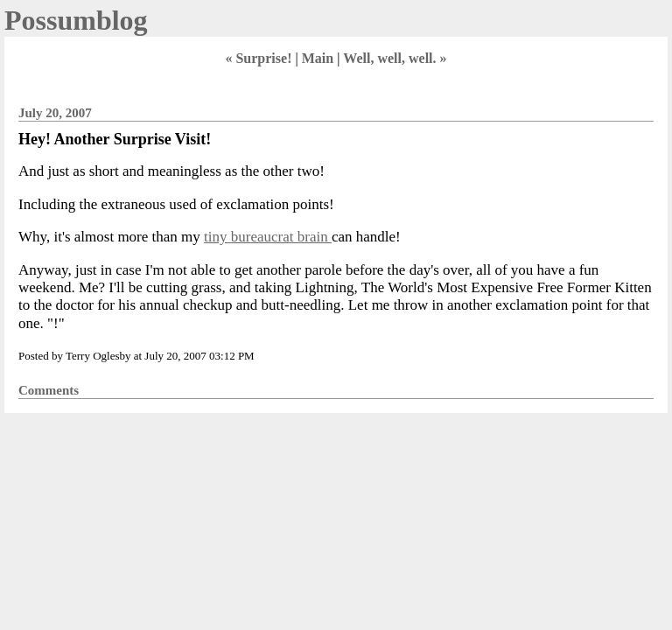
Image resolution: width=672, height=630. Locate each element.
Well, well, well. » (395, 58)
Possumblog (76, 20)
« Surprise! (258, 58)
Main (318, 58)
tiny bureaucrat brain (268, 237)
